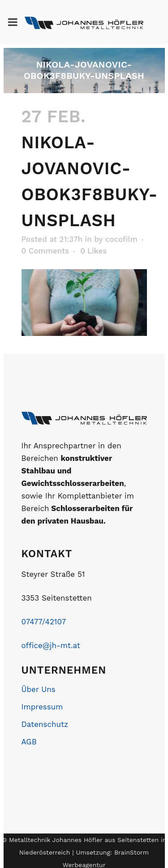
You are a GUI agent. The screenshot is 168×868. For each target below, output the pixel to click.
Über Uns (39, 689)
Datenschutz (45, 724)
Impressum (42, 707)
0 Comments (45, 251)
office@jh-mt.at (51, 645)
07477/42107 (44, 622)
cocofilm (121, 239)
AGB (29, 742)
